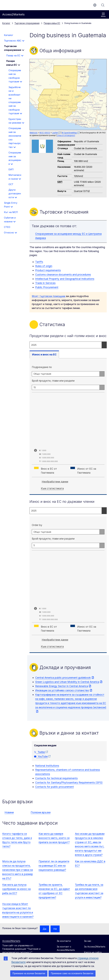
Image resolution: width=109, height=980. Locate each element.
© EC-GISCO (45, 133)
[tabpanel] (68, 427)
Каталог (6, 23)
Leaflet (55, 133)
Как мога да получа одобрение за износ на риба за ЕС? (16, 889)
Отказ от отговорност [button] (66, 135)
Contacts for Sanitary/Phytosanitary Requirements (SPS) (69, 782)
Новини (9, 812)
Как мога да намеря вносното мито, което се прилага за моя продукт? (54, 838)
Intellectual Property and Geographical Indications (65, 279)
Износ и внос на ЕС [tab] (44, 354)
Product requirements (48, 270)
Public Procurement (47, 287)
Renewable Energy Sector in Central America (62, 686)
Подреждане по (42, 367)
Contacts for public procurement (54, 787)
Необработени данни (55, 482)
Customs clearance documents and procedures (63, 275)
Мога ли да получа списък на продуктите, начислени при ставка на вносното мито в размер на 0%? (18, 870)
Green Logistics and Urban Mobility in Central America (67, 682)
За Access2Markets (95, 947)
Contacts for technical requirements (56, 778)
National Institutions (47, 766)
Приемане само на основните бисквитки (72, 973)
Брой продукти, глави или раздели (53, 381)
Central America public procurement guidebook (63, 678)
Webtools (33, 133)
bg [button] (95, 5)
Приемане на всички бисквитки (29, 973)
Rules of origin (44, 266)
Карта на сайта (93, 952)
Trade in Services (45, 283)
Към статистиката (52, 488)
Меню (103, 15)
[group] (68, 94)
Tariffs (39, 262)
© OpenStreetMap (69, 133)
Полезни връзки (41, 812)
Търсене (103, 5)
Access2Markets (11, 941)
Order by (37, 525)
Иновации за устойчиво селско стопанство (62, 690)
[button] (63, 93)
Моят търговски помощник (49, 296)
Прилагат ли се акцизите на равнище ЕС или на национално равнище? (54, 866)
